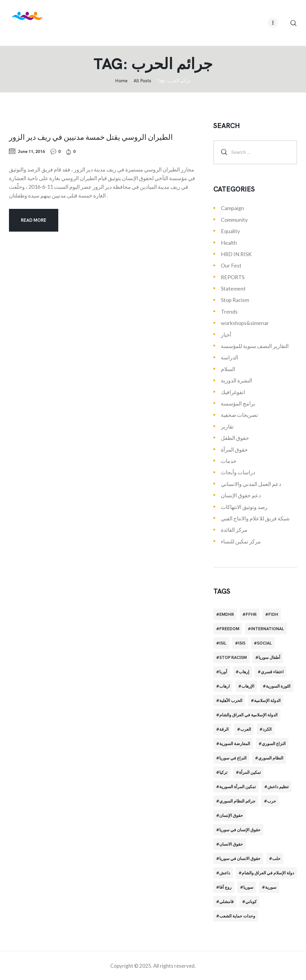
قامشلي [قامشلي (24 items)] (227, 902)
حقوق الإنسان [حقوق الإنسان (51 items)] (231, 815)
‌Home (121, 81)
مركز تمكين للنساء (241, 541)
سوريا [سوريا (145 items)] (248, 887)
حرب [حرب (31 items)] (272, 801)
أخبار (226, 335)
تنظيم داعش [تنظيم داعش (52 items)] (278, 787)
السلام (228, 369)
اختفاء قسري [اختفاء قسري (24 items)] (272, 672)
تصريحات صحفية (239, 415)
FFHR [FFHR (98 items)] (251, 614)
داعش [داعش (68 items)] (225, 873)
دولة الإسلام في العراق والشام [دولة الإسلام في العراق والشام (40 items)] (268, 873)
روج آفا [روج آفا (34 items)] (225, 887)
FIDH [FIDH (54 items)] (273, 614)
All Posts (142, 81)
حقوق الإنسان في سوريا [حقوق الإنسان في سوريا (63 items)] (240, 830)
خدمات (229, 461)
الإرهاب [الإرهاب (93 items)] (248, 686)
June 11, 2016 (31, 151)
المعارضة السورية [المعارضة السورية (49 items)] (235, 744)
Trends (229, 312)
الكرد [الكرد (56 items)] (267, 729)
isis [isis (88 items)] (242, 643)
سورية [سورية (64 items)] (271, 887)
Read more (34, 220)
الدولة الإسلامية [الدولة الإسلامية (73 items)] (267, 701)
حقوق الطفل (235, 438)
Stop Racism (235, 300)
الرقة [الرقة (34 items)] (224, 729)
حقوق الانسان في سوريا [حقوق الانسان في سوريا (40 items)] (240, 859)
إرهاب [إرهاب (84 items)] (244, 672)
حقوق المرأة (234, 449)
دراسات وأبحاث (238, 472)
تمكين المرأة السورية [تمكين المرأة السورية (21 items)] (238, 787)
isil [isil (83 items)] (223, 643)
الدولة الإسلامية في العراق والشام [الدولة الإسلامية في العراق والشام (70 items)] (248, 715)
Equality (230, 231)
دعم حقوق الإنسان (241, 495)
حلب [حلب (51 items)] (276, 859)
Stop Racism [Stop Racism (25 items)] (233, 657)
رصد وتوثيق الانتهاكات (244, 507)
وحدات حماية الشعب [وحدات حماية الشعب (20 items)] (237, 916)
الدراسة (229, 357)
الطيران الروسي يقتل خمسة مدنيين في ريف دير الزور (91, 137)
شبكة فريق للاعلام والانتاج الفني (255, 518)
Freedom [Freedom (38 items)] (229, 629)
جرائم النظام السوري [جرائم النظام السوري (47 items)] (237, 801)
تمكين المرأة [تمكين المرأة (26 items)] (250, 772)
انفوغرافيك (233, 392)
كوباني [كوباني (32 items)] (251, 902)
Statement (233, 288)
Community (234, 220)
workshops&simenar (245, 323)
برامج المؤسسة (238, 403)
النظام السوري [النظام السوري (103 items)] (271, 758)
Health (229, 243)
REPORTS (233, 277)
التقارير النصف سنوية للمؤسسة (255, 346)
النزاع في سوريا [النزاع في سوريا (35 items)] (233, 758)
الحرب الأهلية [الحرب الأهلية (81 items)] (231, 701)
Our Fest (231, 265)
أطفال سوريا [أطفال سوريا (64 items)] (269, 657)
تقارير (227, 426)
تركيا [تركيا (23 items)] (223, 772)
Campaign (232, 208)
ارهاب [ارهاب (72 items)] (225, 686)
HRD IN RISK (236, 254)
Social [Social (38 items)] (264, 643)
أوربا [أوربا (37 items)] (223, 672)
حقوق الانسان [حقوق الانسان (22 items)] (231, 844)
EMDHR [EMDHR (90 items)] (227, 614)
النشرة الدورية (237, 380)
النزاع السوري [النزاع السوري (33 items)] (274, 744)
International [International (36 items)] (268, 629)
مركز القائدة (234, 530)
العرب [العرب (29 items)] (246, 729)
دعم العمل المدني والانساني (251, 484)
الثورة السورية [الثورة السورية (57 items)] (278, 686)
